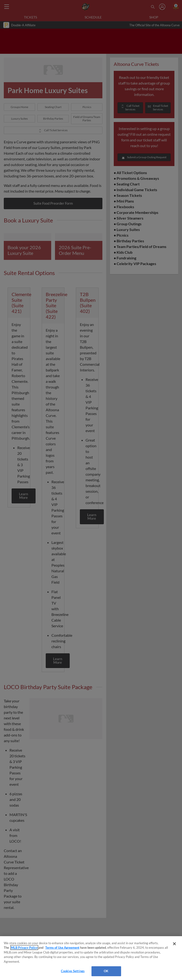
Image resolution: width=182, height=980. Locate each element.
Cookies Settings (73, 971)
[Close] (174, 944)
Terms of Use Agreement (62, 948)
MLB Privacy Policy (24, 948)
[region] (91, 958)
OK (106, 971)
